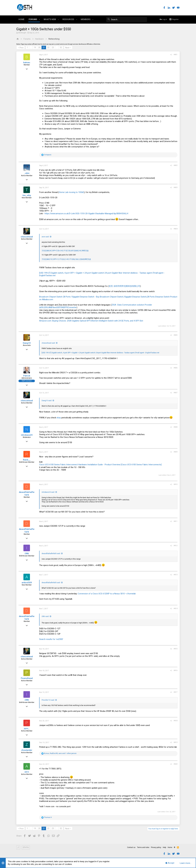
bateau (27, 62)
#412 (176, 546)
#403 (176, 187)
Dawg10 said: (47, 401)
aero (27, 772)
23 (53, 47)
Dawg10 (27, 343)
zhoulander (27, 750)
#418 (176, 721)
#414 (176, 609)
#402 (176, 165)
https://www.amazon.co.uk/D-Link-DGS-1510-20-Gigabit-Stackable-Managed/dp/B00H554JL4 (86, 214)
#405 (176, 335)
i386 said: (45, 616)
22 (48, 47)
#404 (176, 229)
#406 (176, 368)
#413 (176, 575)
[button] (40, 20)
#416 (176, 670)
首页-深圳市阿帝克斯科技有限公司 (124, 286)
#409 (176, 452)
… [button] (31, 47)
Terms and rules (143, 847)
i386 (27, 554)
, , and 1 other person (60, 753)
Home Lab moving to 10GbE (71, 192)
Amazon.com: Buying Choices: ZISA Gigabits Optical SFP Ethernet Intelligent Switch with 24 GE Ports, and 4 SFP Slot (91, 321)
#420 (176, 764)
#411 (176, 521)
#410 (176, 484)
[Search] (127, 20)
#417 (176, 692)
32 (61, 47)
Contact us (131, 847)
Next (67, 48)
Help (164, 847)
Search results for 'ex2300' (51, 639)
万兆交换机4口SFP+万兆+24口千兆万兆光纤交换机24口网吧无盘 (65, 251)
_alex (27, 173)
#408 (176, 427)
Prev (22, 48)
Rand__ (27, 460)
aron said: (45, 237)
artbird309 (27, 583)
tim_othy (27, 195)
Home (170, 847)
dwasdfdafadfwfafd (27, 493)
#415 (176, 649)
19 (35, 47)
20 (39, 47)
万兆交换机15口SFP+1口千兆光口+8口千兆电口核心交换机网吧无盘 (66, 259)
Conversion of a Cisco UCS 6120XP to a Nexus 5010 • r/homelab (107, 594)
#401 (176, 55)
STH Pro (26, 847)
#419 (176, 742)
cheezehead (27, 237)
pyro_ (27, 728)
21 (44, 47)
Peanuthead (27, 678)
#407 (176, 393)
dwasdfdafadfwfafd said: (51, 554)
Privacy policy (156, 847)
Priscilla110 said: (48, 700)
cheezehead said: (48, 343)
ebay (59, 418)
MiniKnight (22, 33)
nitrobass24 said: (48, 492)
